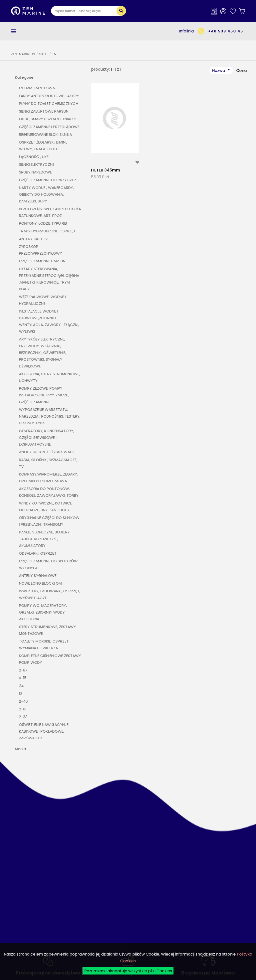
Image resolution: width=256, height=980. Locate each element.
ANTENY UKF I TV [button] (33, 239)
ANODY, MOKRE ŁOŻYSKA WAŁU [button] (47, 452)
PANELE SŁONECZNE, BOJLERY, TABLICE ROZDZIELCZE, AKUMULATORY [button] (45, 539)
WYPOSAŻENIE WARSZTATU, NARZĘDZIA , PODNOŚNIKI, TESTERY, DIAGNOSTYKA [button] (50, 416)
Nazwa (218, 71)
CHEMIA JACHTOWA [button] (37, 88)
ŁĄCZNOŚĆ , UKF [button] (34, 157)
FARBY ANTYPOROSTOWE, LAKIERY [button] (49, 96)
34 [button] (21, 686)
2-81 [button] (23, 709)
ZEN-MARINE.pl (23, 54)
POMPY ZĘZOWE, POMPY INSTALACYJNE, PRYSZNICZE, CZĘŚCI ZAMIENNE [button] (44, 395)
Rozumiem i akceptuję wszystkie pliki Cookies (128, 971)
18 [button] (21, 694)
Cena (241, 71)
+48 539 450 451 (227, 31)
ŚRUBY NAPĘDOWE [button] (35, 172)
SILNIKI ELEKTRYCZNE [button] (37, 164)
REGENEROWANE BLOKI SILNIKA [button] (45, 134)
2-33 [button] (23, 717)
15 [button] (25, 678)
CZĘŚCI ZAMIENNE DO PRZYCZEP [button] (47, 180)
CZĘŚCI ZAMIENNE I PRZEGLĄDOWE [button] (49, 127)
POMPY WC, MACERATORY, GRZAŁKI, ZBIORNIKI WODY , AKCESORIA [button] (43, 612)
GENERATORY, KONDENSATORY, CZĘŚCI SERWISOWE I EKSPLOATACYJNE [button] (46, 437)
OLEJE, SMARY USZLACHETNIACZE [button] (48, 119)
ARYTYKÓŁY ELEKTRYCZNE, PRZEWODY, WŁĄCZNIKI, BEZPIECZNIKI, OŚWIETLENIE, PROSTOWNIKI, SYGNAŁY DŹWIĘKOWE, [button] (42, 353)
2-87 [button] (23, 670)
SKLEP (44, 54)
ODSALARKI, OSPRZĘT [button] (38, 553)
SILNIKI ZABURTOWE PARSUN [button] (44, 111)
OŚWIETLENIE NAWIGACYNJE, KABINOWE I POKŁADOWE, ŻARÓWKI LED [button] (44, 731)
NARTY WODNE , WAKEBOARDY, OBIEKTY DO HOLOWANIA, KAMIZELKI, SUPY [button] (46, 194)
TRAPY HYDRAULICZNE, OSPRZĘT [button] (47, 231)
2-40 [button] (23, 701)
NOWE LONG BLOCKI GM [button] (40, 583)
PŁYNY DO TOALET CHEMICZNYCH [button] (49, 103)
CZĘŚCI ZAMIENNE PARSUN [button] (42, 261)
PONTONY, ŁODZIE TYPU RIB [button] (43, 223)
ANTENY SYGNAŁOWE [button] (38, 575)
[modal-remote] (137, 162)
